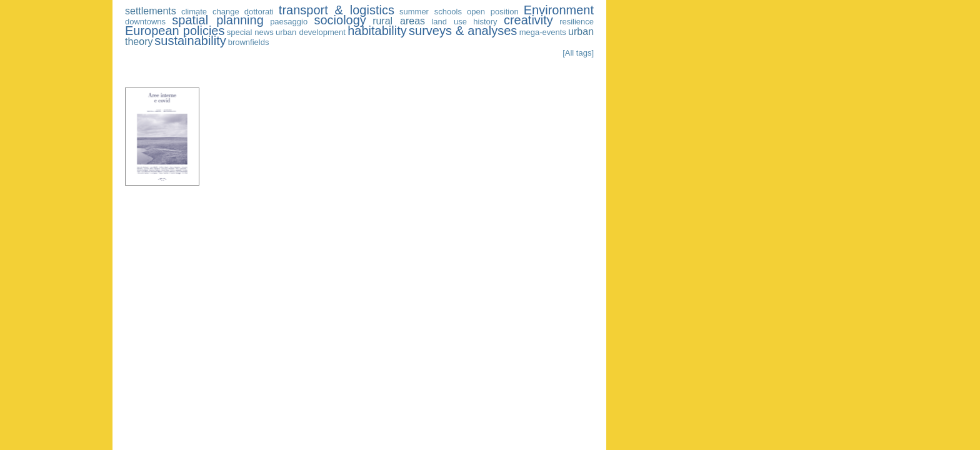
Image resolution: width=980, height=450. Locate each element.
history (485, 22)
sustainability (190, 41)
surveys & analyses (463, 31)
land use (449, 22)
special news (250, 32)
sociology (340, 20)
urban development (311, 32)
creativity (528, 20)
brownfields (249, 42)
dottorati (259, 12)
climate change (210, 12)
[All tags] (578, 53)
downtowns (145, 22)
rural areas (399, 21)
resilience (577, 22)
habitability (377, 31)
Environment (559, 10)
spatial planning (217, 20)
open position (493, 12)
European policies (175, 31)
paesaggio (289, 22)
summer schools (431, 12)
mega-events (543, 32)
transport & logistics (337, 10)
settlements (151, 11)
